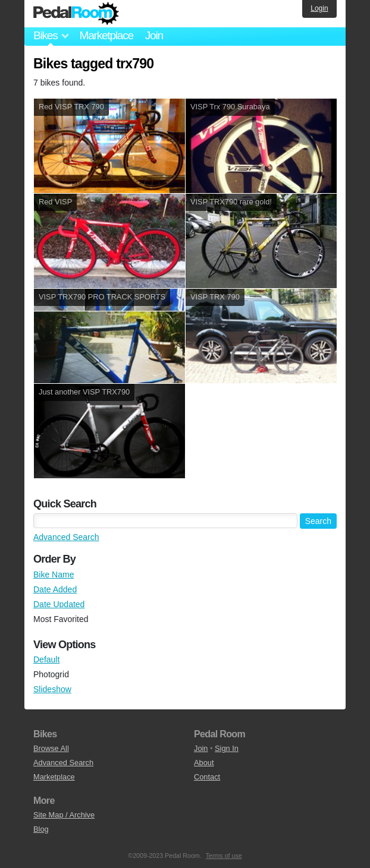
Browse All (51, 748)
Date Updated (59, 604)
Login (319, 8)
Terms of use (224, 856)
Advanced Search (66, 537)
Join (154, 35)
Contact (207, 777)
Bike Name (54, 575)
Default (46, 659)
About (204, 763)
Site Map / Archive (64, 815)
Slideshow (52, 689)
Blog (41, 829)
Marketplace (106, 35)
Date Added (55, 589)
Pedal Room (76, 14)
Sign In (227, 748)
